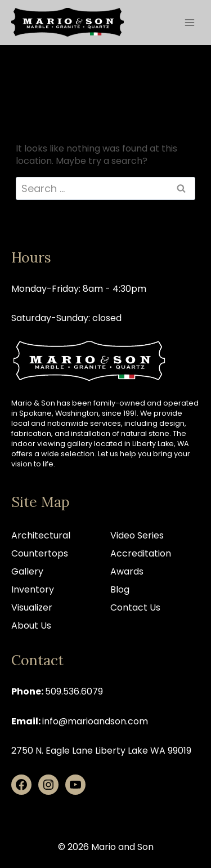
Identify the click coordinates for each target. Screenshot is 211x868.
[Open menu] (189, 22)
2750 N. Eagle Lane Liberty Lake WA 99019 (101, 751)
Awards (127, 571)
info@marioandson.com (95, 721)
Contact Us (135, 607)
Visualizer (32, 607)
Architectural (41, 535)
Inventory (33, 589)
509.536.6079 (74, 691)
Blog (120, 589)
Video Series (137, 535)
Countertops (40, 553)
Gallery (27, 571)
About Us (31, 626)
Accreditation (141, 553)
